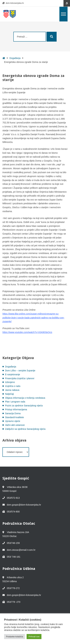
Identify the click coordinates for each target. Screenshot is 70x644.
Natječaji (9, 394)
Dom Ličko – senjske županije (20, 371)
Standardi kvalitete (14, 417)
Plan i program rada (15, 402)
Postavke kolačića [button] (15, 637)
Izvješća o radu (13, 386)
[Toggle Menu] (63, 14)
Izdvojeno (10, 382)
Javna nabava (12, 390)
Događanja (15, 58)
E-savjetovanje (13, 374)
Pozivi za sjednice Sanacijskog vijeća (24, 406)
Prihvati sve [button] (34, 637)
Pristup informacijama (16, 409)
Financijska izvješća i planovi (20, 378)
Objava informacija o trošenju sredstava (25, 398)
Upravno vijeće (13, 421)
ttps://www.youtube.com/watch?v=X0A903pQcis (28, 332)
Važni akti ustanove (15, 425)
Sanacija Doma (13, 413)
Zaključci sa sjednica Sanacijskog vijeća (25, 429)
